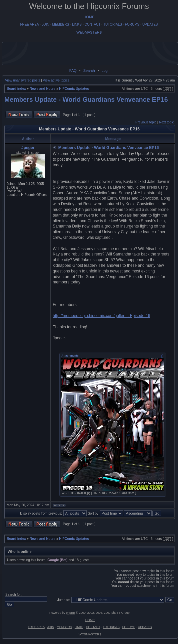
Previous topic (146, 122)
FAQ (73, 71)
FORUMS (132, 24)
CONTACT (92, 24)
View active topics (56, 80)
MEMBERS (61, 24)
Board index (16, 89)
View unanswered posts (22, 80)
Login (106, 71)
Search (89, 71)
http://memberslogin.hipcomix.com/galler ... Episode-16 (101, 316)
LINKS (77, 24)
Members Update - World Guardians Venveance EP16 (86, 99)
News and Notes (42, 89)
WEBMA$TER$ (89, 32)
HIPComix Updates (74, 89)
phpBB (70, 613)
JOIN (45, 24)
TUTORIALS (113, 24)
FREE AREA (29, 24)
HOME (89, 17)
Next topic (166, 122)
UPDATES (150, 24)
